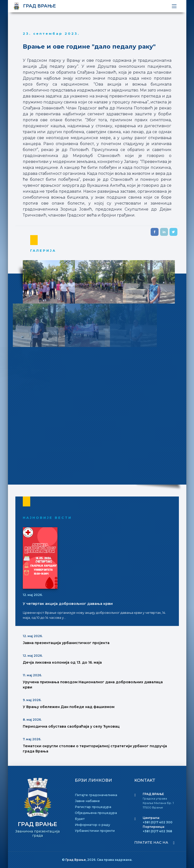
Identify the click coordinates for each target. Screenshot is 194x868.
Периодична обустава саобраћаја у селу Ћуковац (71, 726)
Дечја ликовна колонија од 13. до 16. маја (62, 662)
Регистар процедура (93, 807)
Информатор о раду (92, 825)
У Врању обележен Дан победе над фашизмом (69, 707)
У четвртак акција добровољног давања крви (68, 604)
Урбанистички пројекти (95, 831)
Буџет (80, 819)
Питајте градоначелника (96, 795)
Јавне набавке (87, 801)
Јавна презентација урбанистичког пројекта (66, 643)
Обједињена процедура (96, 813)
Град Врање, (76, 860)
